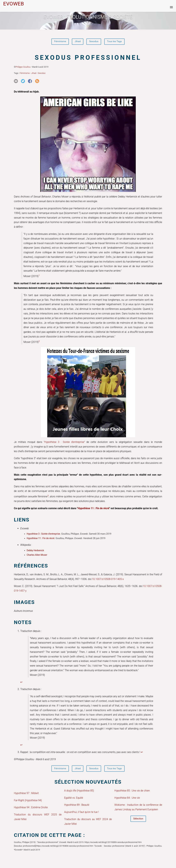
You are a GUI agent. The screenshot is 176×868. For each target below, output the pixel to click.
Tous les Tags (116, 42)
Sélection (138, 820)
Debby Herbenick (35, 551)
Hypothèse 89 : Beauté (77, 806)
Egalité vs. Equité (74, 799)
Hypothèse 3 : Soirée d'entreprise (64, 442)
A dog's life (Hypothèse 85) (79, 791)
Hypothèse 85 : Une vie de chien (132, 791)
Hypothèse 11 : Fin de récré (94, 509)
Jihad (77, 42)
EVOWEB (14, 4)
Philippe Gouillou (23, 67)
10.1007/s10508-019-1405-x (108, 579)
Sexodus (94, 42)
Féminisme (59, 42)
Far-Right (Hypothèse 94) (28, 801)
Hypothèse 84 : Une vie (127, 799)
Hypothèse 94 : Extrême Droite (31, 808)
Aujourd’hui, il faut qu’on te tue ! (82, 813)
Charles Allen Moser (37, 555)
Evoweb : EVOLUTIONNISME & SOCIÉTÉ (88, 17)
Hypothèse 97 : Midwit (26, 794)
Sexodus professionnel (88, 58)
